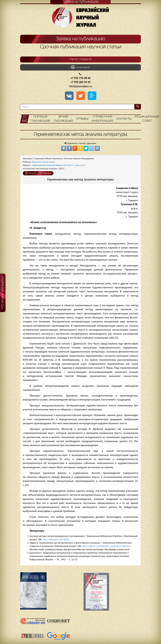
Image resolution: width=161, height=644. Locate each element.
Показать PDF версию (38, 173)
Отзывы (82, 119)
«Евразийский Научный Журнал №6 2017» (59, 165)
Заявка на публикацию (80, 39)
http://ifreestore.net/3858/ (56, 539)
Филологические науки (44, 162)
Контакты (124, 119)
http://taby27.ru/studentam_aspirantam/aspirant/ (106, 546)
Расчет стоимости (81, 59)
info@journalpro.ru (81, 86)
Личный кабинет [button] (80, 67)
